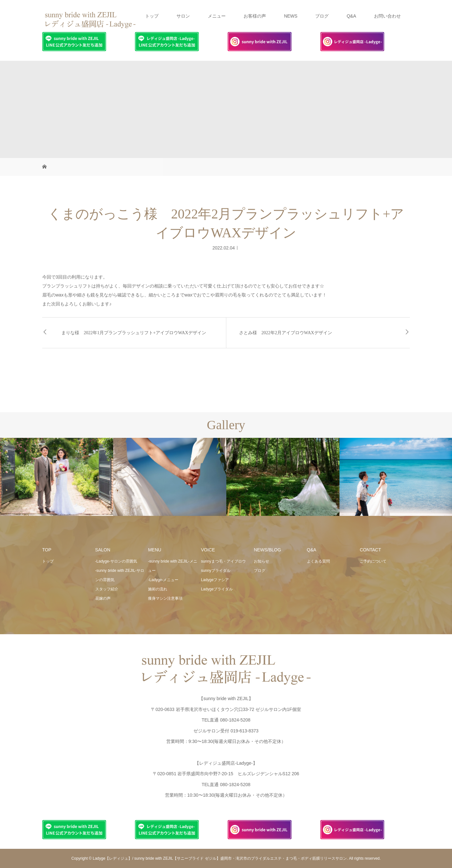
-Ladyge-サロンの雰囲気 (116, 561)
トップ (152, 16)
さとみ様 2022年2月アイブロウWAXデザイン (286, 333)
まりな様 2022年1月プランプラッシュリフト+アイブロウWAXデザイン (134, 333)
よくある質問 (318, 561)
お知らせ (261, 561)
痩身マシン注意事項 (165, 598)
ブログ (322, 16)
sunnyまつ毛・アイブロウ (223, 561)
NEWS (291, 16)
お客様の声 (255, 16)
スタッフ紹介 (107, 589)
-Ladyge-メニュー (163, 580)
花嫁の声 (103, 598)
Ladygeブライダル (217, 589)
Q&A (351, 16)
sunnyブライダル (216, 571)
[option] (57, 477)
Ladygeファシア (215, 580)
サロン (183, 16)
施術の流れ (158, 589)
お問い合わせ (387, 16)
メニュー (217, 16)
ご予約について (373, 561)
